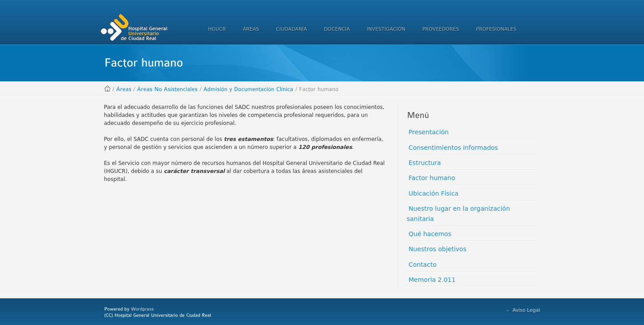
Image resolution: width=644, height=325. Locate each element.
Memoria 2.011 (432, 280)
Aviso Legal (527, 310)
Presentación (429, 132)
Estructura (425, 163)
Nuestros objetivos (437, 249)
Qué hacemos (430, 234)
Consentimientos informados (453, 148)
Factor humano (432, 178)
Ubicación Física (433, 193)
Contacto (423, 265)
